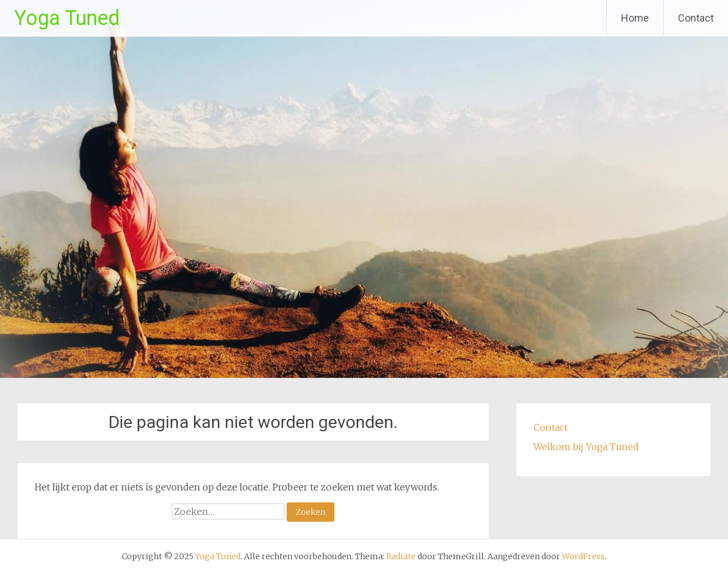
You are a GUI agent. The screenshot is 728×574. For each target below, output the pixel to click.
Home (635, 18)
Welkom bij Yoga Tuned (586, 447)
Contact (696, 18)
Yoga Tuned (67, 18)
